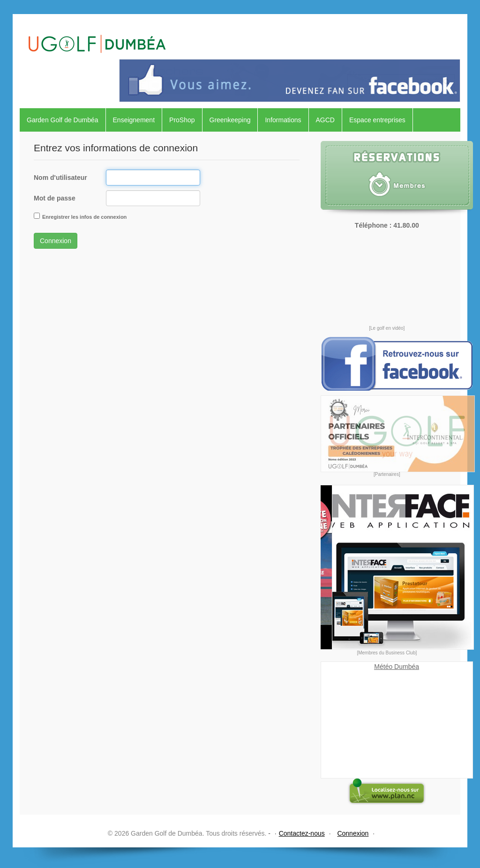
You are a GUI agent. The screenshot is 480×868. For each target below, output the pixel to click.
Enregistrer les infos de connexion (84, 217)
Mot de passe (55, 198)
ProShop (182, 120)
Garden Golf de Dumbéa (63, 120)
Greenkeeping (230, 120)
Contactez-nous (302, 833)
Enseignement (134, 120)
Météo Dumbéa (397, 667)
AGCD (325, 120)
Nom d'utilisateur (60, 178)
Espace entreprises (377, 120)
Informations (283, 120)
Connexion (56, 241)
